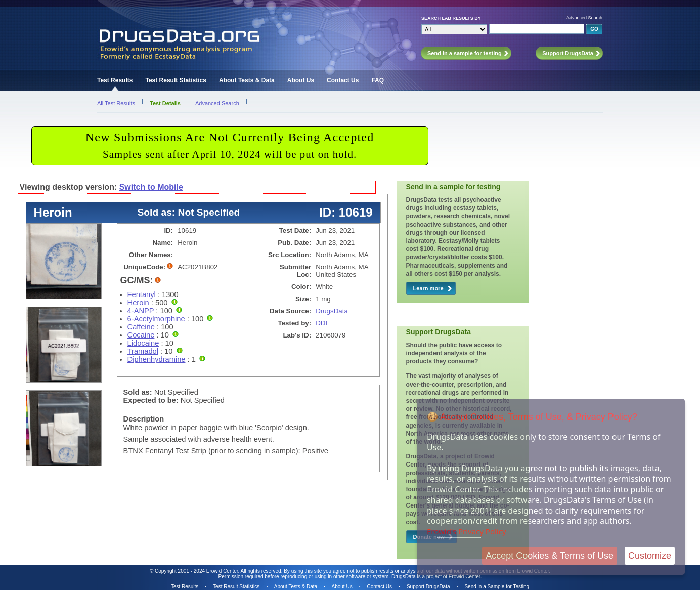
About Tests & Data (247, 80)
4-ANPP (141, 311)
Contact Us (343, 80)
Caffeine (141, 327)
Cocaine (141, 335)
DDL (322, 323)
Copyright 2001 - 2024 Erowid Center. (197, 571)
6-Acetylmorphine (156, 319)
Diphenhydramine (157, 359)
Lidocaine (143, 343)
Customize (650, 556)
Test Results (115, 80)
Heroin (138, 303)
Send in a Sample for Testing (497, 587)
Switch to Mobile (151, 187)
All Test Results (116, 103)
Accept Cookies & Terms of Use (550, 556)
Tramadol (143, 351)
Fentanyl (142, 294)
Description (144, 419)
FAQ (378, 80)
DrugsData (332, 311)
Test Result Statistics (176, 80)
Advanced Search (584, 18)
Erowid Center (465, 577)
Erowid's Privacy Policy (467, 531)
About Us (301, 80)
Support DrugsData (428, 587)
